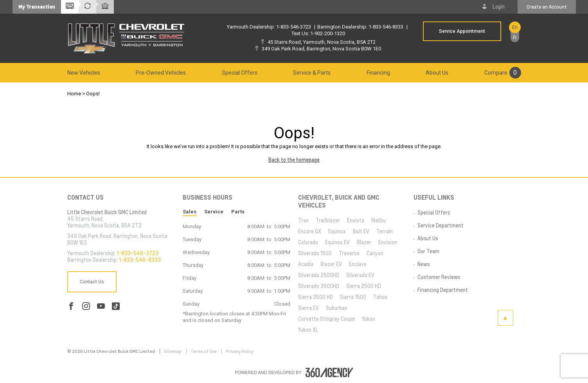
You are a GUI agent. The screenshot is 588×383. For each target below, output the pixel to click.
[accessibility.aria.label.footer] (329, 372)
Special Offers (240, 73)
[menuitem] (84, 73)
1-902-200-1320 (328, 33)
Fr (515, 38)
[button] (37, 7)
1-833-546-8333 (386, 27)
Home (74, 94)
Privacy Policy (240, 351)
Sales (190, 212)
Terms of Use (204, 351)
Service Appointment (462, 31)
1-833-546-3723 (294, 27)
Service (214, 212)
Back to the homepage (294, 160)
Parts (238, 212)
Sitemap (173, 351)
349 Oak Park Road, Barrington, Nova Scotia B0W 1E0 (321, 49)
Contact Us (92, 282)
